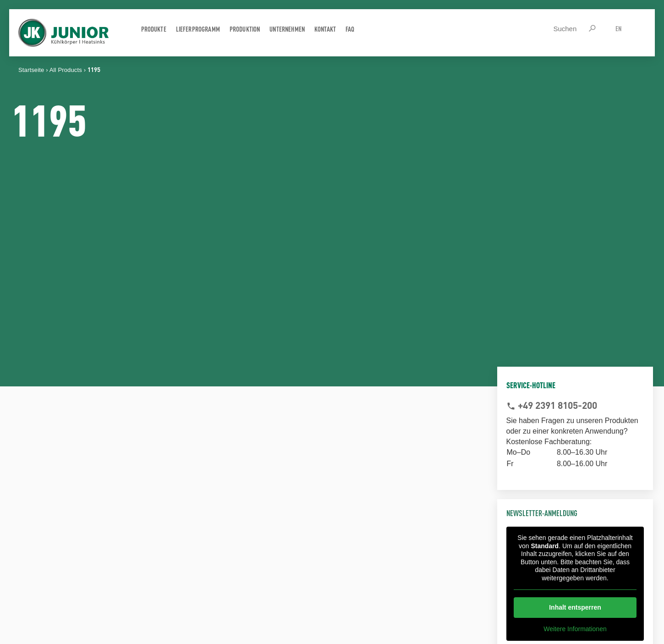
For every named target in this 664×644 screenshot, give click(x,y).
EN (618, 28)
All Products (66, 70)
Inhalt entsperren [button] (575, 607)
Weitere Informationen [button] (575, 629)
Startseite (31, 70)
